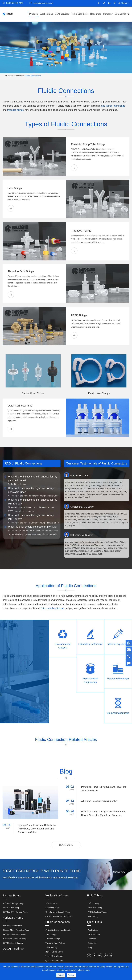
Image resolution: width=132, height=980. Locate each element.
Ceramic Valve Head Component (59, 916)
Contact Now (119, 872)
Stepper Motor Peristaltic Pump (16, 930)
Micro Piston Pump (11, 908)
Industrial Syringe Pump (13, 903)
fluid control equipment (53, 608)
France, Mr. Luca (76, 475)
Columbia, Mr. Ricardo (79, 534)
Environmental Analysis (63, 646)
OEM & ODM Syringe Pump (15, 912)
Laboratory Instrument (90, 644)
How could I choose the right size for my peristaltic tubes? (31, 490)
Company (108, 14)
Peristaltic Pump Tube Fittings (88, 144)
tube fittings (106, 106)
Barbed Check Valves (33, 393)
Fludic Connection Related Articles (66, 739)
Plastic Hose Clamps (99, 393)
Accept (71, 975)
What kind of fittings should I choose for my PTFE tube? (33, 501)
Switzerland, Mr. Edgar (79, 506)
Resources (96, 14)
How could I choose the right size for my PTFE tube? (31, 517)
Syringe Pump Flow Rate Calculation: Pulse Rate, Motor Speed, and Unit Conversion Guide (37, 829)
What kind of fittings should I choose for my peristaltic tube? (33, 478)
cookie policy (71, 970)
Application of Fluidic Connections (66, 585)
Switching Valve (52, 908)
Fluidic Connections (33, 76)
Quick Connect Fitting (20, 406)
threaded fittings (15, 110)
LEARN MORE (66, 845)
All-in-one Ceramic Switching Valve (99, 801)
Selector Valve (51, 903)
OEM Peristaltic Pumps (13, 943)
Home (11, 76)
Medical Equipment (118, 644)
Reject (61, 975)
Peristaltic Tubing (95, 908)
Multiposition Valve (57, 895)
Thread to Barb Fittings (21, 271)
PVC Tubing (93, 916)
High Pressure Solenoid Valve (58, 912)
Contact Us (120, 14)
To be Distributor (80, 14)
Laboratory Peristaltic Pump (15, 939)
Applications (47, 14)
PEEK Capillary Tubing (98, 912)
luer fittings (119, 106)
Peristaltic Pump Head (12, 926)
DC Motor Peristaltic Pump (15, 934)
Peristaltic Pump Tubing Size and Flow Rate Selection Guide (104, 789)
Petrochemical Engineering (90, 680)
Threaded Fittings (81, 231)
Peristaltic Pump (13, 918)
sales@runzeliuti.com (43, 3)
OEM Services (62, 14)
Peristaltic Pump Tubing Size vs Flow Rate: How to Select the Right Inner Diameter (103, 813)
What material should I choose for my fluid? (33, 527)
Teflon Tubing (94, 903)
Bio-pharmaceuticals (118, 713)
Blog (90, 947)
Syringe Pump (11, 895)
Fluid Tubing (95, 895)
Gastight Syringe (13, 949)
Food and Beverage (118, 678)
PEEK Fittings (79, 315)
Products (34, 14)
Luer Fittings (15, 188)
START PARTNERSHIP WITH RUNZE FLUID (42, 871)
